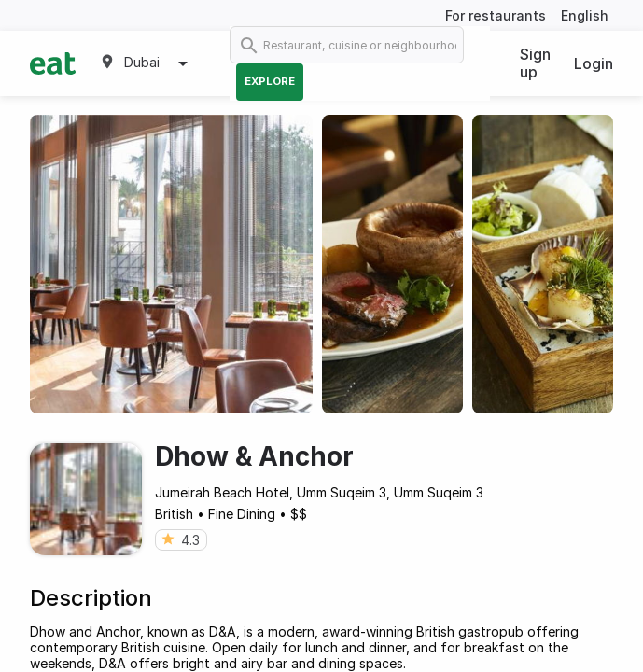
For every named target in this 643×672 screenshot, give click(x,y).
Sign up (535, 63)
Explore (270, 81)
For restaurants (496, 15)
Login (594, 63)
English (585, 15)
